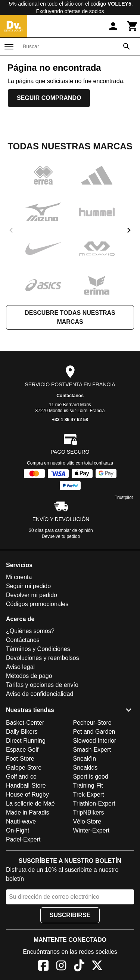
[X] (97, 967)
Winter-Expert (91, 830)
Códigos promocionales (37, 604)
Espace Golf (22, 750)
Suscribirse (70, 915)
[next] (129, 230)
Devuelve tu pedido (61, 536)
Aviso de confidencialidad (40, 694)
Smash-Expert (92, 750)
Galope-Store (24, 768)
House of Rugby (27, 795)
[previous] (11, 230)
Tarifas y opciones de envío (42, 685)
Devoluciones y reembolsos (43, 658)
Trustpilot (124, 497)
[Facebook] (43, 967)
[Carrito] (133, 26)
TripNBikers (89, 812)
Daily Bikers (22, 732)
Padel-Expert (23, 839)
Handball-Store (26, 786)
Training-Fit (88, 786)
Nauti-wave (21, 821)
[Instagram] (61, 967)
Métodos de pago (29, 676)
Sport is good (91, 777)
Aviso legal (20, 667)
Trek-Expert (89, 795)
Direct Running (26, 741)
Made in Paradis (28, 812)
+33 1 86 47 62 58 (70, 420)
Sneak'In (85, 759)
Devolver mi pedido (32, 595)
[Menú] (9, 47)
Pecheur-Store (92, 723)
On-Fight (18, 830)
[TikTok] (79, 967)
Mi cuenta (19, 577)
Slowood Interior (95, 741)
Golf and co (21, 777)
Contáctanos (70, 396)
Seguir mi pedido (28, 586)
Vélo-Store (87, 821)
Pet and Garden (94, 732)
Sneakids (85, 768)
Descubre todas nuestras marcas (70, 317)
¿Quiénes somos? (30, 631)
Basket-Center (25, 723)
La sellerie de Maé (30, 804)
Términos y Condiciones (38, 649)
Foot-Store (20, 759)
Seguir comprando (49, 98)
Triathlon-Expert (94, 804)
